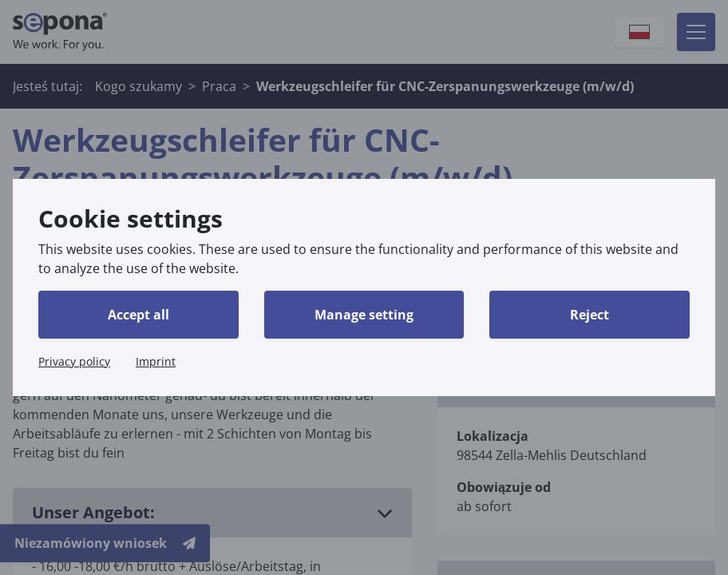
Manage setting (364, 315)
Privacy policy (74, 361)
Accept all (138, 315)
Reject (590, 315)
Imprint (156, 361)
